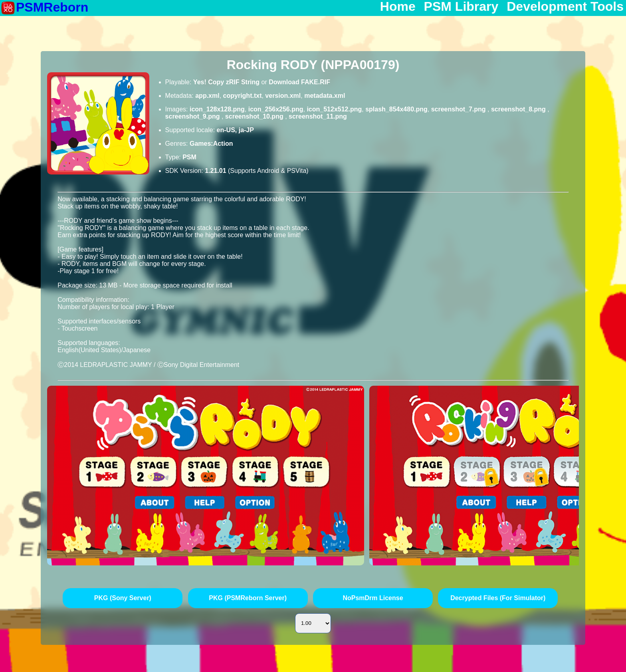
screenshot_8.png (519, 109)
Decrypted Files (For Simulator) (498, 598)
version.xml (283, 96)
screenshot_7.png (459, 109)
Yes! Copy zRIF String (226, 82)
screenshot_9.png (193, 116)
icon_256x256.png (276, 109)
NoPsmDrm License (373, 598)
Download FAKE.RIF (299, 82)
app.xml (207, 96)
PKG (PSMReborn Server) (248, 598)
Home (398, 7)
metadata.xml (325, 96)
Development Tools (565, 7)
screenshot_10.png (255, 116)
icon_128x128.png (217, 109)
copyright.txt (243, 96)
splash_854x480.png (396, 109)
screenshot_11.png (318, 116)
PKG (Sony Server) (123, 598)
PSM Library (461, 7)
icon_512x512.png (334, 109)
